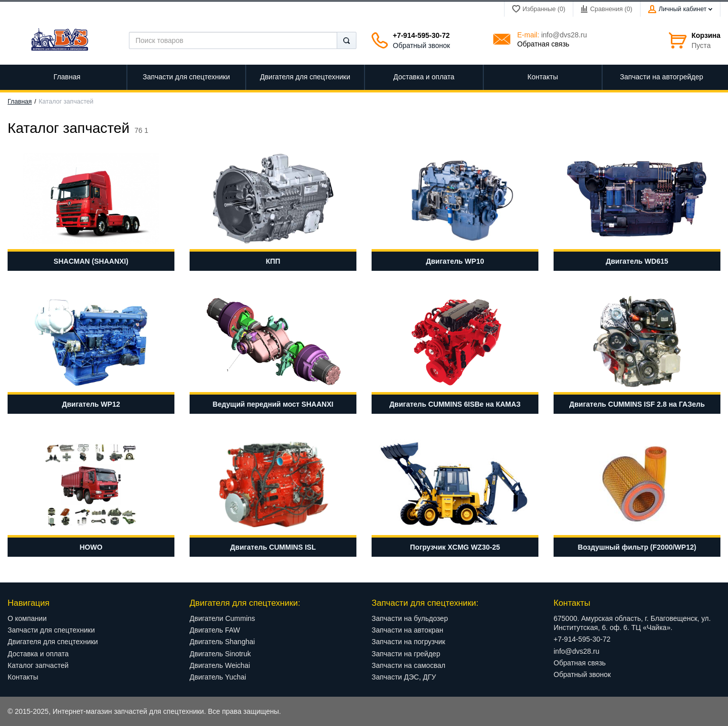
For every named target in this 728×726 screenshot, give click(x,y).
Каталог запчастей (38, 665)
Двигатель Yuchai (218, 677)
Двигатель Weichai (220, 665)
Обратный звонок (421, 45)
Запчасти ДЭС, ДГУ (404, 677)
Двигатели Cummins (222, 618)
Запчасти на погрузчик (408, 642)
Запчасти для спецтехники (51, 630)
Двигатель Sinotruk (220, 654)
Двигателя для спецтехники (53, 642)
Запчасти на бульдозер (410, 618)
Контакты (23, 677)
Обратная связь (543, 44)
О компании (27, 618)
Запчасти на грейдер (406, 654)
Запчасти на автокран (407, 630)
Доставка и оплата (38, 654)
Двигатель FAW (215, 630)
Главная (20, 102)
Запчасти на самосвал (408, 665)
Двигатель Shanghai (222, 642)
